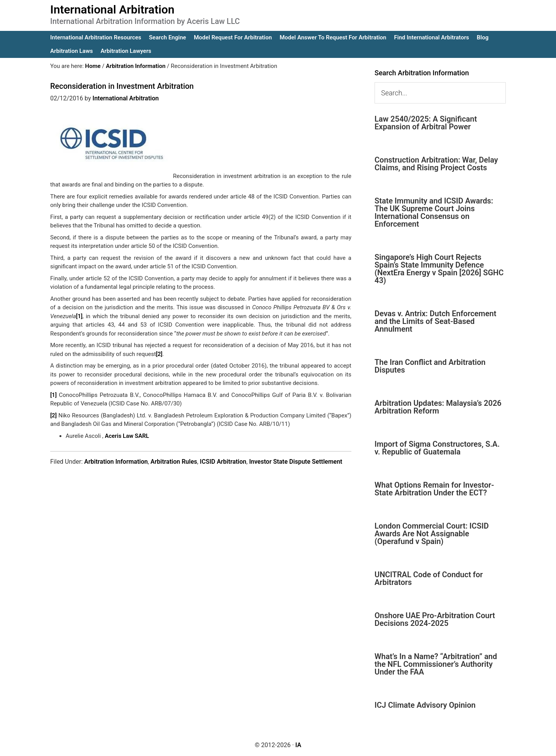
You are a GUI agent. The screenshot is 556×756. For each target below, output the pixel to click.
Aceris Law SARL (127, 436)
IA (298, 745)
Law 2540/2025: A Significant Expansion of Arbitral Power (426, 123)
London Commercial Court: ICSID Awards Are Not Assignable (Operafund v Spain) (432, 534)
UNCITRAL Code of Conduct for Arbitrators (429, 578)
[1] (79, 316)
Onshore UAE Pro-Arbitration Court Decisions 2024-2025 (435, 619)
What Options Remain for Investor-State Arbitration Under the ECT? (434, 489)
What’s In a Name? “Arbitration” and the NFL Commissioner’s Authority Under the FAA (436, 664)
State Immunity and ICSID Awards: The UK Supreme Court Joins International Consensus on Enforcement (434, 212)
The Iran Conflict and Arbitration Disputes (430, 366)
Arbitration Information (116, 462)
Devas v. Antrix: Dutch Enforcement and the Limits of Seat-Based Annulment (435, 321)
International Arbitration (112, 9)
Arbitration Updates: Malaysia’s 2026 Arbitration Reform (438, 407)
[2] (159, 354)
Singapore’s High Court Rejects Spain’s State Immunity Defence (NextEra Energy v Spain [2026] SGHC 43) (439, 269)
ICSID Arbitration (223, 462)
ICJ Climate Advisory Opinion (425, 705)
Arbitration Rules (174, 462)
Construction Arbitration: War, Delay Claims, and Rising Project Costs (436, 164)
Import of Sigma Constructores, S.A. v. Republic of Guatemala (437, 448)
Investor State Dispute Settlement (296, 462)
